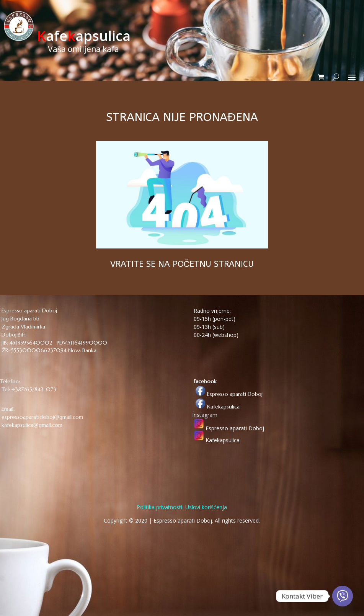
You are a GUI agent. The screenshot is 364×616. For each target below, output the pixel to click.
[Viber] (343, 596)
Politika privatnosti (159, 507)
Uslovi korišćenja (205, 507)
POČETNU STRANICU (213, 264)
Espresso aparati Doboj (227, 394)
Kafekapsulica (216, 407)
